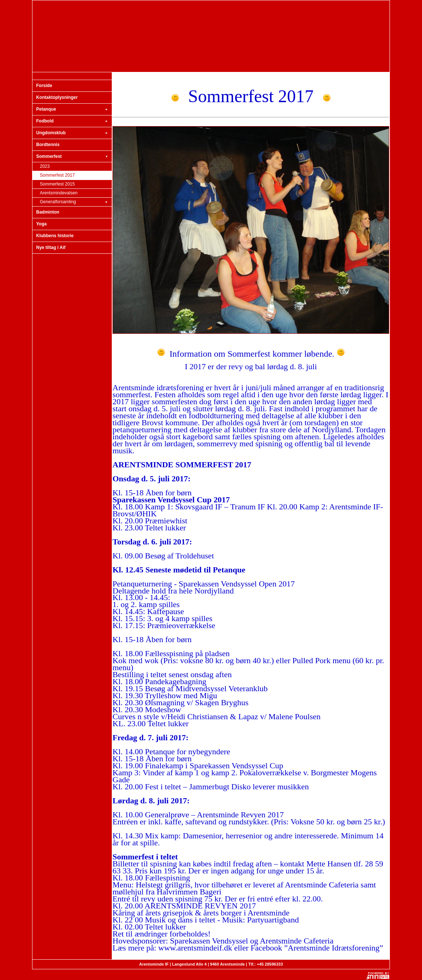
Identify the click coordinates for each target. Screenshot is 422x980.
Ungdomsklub (72, 133)
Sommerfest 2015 (57, 184)
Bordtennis (48, 145)
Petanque (72, 110)
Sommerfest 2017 (57, 175)
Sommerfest (72, 157)
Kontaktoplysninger (57, 97)
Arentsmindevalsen (59, 193)
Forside (44, 86)
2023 (45, 166)
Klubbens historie (55, 236)
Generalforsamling (74, 202)
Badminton (48, 212)
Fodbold (72, 121)
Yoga (41, 224)
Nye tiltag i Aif (51, 247)
